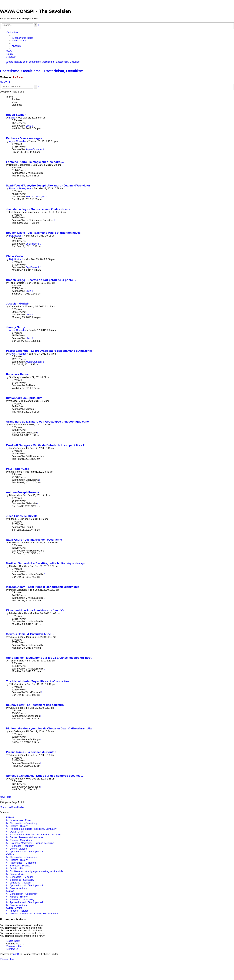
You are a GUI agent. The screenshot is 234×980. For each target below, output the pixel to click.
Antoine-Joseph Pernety (22, 492)
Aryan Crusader (17, 141)
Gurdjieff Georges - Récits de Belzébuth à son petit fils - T (45, 445)
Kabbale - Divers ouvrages (24, 138)
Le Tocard (19, 77)
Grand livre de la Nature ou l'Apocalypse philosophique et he (47, 422)
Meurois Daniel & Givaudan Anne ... (30, 634)
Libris (12, 118)
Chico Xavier (15, 256)
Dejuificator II (16, 236)
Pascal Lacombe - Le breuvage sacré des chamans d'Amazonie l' (50, 351)
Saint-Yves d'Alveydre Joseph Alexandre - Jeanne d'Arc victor (48, 185)
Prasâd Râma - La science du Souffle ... (33, 752)
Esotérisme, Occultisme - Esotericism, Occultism (42, 71)
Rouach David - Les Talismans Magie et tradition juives (43, 233)
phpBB (17, 954)
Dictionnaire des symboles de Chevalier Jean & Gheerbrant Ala (49, 728)
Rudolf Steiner (16, 115)
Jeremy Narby (15, 327)
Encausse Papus (17, 374)
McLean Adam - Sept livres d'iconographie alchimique (43, 587)
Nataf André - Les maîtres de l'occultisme (34, 540)
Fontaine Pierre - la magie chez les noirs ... (35, 162)
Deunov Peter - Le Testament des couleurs (35, 705)
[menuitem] (23, 38)
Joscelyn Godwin (18, 304)
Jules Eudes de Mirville (22, 516)
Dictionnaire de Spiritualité (24, 398)
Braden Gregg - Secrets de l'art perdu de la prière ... (41, 280)
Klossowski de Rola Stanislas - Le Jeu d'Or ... (37, 610)
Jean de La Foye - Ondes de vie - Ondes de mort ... (40, 209)
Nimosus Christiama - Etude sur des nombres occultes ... (45, 776)
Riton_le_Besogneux (20, 188)
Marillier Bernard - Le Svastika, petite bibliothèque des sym (46, 563)
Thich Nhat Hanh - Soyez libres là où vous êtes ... (39, 681)
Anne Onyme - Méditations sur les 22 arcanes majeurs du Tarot (49, 658)
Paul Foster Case (18, 469)
